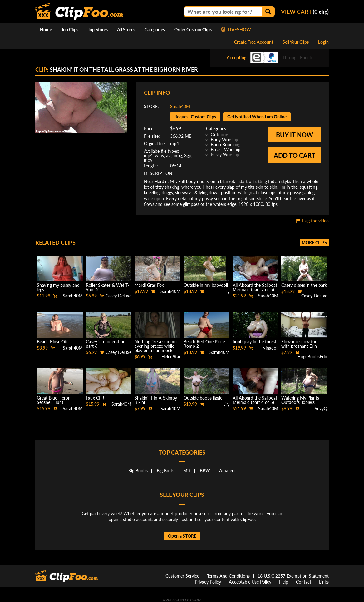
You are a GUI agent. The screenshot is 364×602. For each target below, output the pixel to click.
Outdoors (220, 134)
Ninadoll (270, 348)
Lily (226, 291)
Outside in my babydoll (206, 285)
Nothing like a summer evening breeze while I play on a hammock (156, 346)
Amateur (228, 471)
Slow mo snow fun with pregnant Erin (299, 344)
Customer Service (182, 576)
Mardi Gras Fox (149, 285)
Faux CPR (95, 398)
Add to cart (295, 155)
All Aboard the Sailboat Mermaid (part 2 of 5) (255, 287)
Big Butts (165, 471)
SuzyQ (321, 408)
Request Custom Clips (195, 117)
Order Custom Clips (193, 30)
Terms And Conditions (228, 576)
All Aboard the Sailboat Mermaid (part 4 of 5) (255, 400)
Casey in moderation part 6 (106, 344)
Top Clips (70, 30)
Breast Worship (226, 149)
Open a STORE (182, 536)
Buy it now (295, 135)
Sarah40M (180, 106)
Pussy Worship (225, 154)
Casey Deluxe (118, 296)
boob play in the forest (254, 342)
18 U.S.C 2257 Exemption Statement (293, 576)
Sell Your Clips (296, 42)
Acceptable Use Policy (250, 582)
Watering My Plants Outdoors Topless (300, 400)
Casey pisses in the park (304, 285)
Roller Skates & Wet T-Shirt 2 (108, 287)
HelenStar (171, 357)
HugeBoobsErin (312, 357)
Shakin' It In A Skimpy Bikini (156, 400)
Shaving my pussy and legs (58, 287)
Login (323, 42)
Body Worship (224, 139)
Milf (187, 471)
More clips (314, 243)
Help (284, 582)
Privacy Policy (208, 582)
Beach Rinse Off (52, 342)
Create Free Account (254, 42)
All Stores (126, 30)
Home (46, 30)
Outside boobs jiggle (203, 398)
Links (324, 582)
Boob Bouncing (226, 144)
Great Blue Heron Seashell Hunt (54, 400)
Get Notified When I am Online (257, 117)
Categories (155, 30)
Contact (304, 582)
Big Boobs (138, 471)
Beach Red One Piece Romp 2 (204, 344)
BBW (205, 471)
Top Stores (98, 30)
